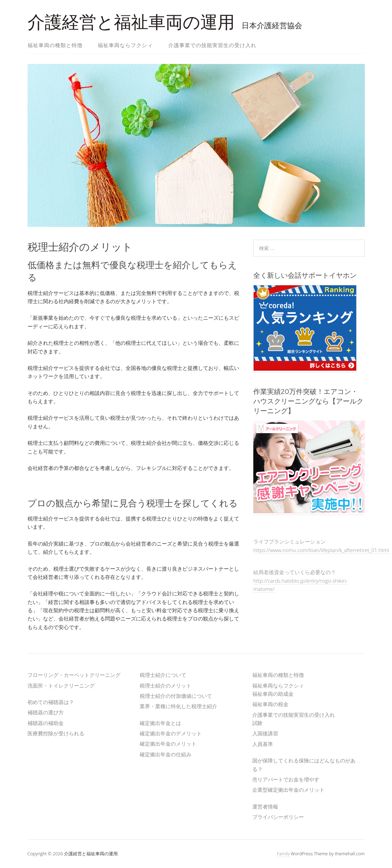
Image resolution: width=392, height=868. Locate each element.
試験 (257, 723)
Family (283, 854)
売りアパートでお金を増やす (286, 779)
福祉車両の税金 (270, 704)
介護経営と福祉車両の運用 (131, 22)
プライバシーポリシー (278, 817)
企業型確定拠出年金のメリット (288, 790)
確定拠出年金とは (160, 723)
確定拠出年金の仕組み (166, 754)
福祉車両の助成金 (273, 694)
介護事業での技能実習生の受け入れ (212, 45)
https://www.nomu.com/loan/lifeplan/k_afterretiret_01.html (321, 550)
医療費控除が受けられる (56, 733)
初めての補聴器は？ (51, 702)
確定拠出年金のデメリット (171, 733)
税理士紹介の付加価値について (176, 696)
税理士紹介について (163, 675)
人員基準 (263, 744)
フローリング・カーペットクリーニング (74, 675)
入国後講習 (265, 733)
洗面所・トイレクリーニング (61, 685)
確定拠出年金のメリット (168, 744)
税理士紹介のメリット (166, 685)
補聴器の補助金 (46, 723)
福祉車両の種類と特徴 (55, 45)
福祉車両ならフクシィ (125, 45)
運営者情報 (265, 806)
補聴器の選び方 (46, 712)
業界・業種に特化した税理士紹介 (178, 706)
